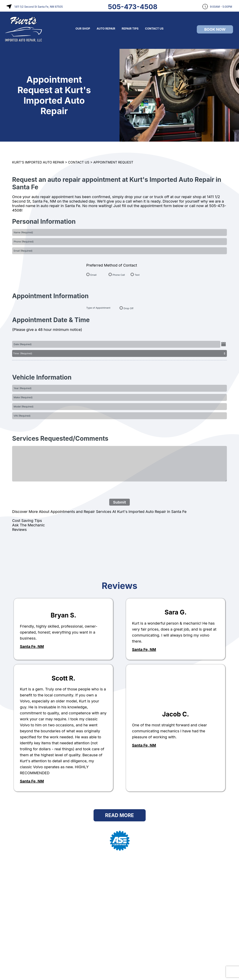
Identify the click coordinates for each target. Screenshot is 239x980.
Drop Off (129, 308)
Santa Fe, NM (32, 646)
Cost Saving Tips (27, 521)
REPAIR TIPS (130, 29)
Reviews (19, 530)
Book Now (215, 29)
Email (93, 275)
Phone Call (119, 275)
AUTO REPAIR (106, 29)
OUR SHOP (83, 29)
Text (137, 275)
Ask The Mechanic (28, 525)
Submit (119, 502)
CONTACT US (154, 29)
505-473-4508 (133, 7)
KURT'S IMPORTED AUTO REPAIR (38, 162)
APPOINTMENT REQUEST (113, 162)
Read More (119, 815)
